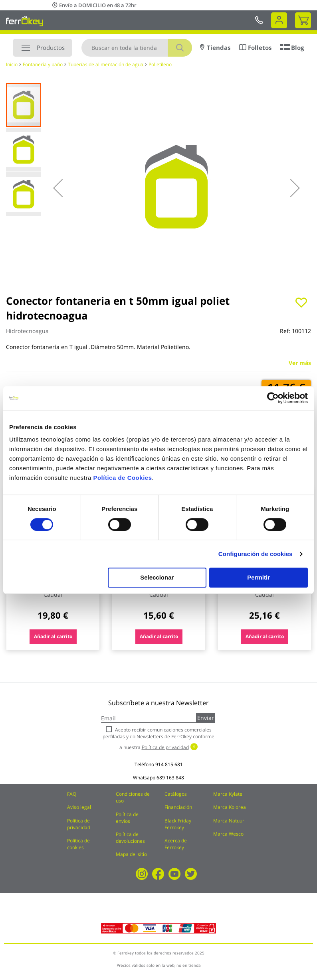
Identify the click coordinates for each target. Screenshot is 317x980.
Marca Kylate (228, 794)
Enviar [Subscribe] (206, 718)
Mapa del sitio (131, 854)
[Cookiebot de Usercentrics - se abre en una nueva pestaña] (273, 398)
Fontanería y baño (43, 64)
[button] (58, 188)
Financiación (178, 807)
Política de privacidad (79, 824)
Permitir (259, 577)
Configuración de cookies (256, 554)
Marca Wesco (228, 834)
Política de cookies (78, 844)
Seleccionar (157, 577)
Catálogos (176, 794)
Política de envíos (127, 818)
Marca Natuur (229, 821)
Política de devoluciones (130, 838)
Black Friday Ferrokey (178, 824)
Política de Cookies (122, 478)
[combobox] (137, 48)
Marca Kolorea (230, 807)
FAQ (72, 794)
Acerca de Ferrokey (176, 844)
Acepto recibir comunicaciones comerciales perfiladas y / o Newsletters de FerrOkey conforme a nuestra (158, 738)
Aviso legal (79, 807)
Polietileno (160, 64)
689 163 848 (170, 778)
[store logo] (25, 21)
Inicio (12, 64)
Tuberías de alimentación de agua (106, 64)
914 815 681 (169, 764)
